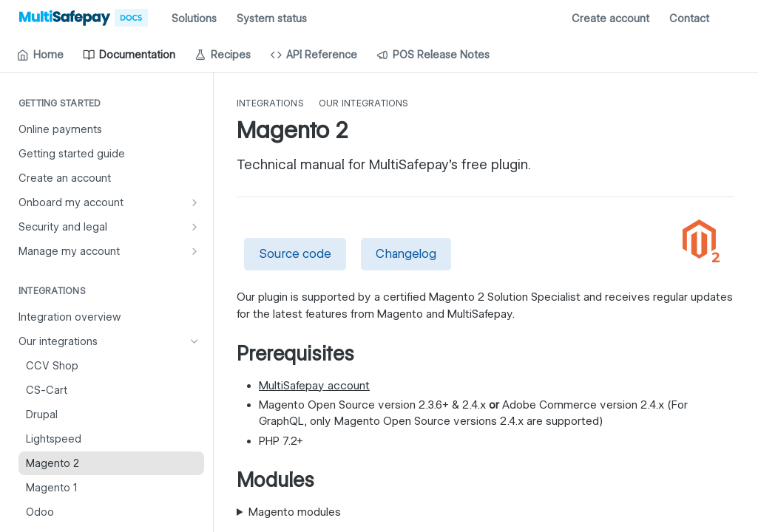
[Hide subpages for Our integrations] (194, 341)
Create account (610, 18)
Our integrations (364, 103)
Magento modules (295, 512)
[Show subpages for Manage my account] (194, 251)
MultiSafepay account (314, 386)
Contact (689, 18)
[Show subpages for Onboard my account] (194, 202)
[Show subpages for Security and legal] (194, 227)
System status (272, 18)
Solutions (194, 18)
